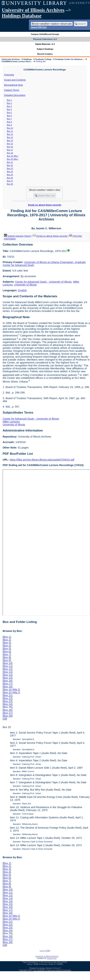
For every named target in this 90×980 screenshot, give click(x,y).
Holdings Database (22, 16)
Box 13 (10, 137)
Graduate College (43, 59)
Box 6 (9, 116)
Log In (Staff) (45, 951)
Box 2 (9, 103)
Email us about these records (45, 205)
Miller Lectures (11, 422)
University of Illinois (26, 285)
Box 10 (10, 128)
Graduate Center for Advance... (70, 59)
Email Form (52, 958)
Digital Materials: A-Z (45, 44)
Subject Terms (12, 90)
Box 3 (9, 106)
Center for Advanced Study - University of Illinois (43, 282)
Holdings (28, 59)
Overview (9, 75)
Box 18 (10, 153)
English (22, 290)
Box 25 (10, 175)
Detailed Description (15, 95)
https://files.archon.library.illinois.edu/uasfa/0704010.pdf (42, 460)
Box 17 (10, 150)
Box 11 (10, 131)
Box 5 (9, 112)
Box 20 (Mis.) (13, 159)
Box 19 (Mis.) (13, 156)
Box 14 (10, 140)
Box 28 (10, 184)
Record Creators (45, 54)
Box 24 (10, 171)
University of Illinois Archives (33, 10)
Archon (42, 968)
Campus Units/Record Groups (45, 34)
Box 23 (10, 168)
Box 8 (9, 122)
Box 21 (10, 162)
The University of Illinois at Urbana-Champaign (52, 970)
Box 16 (10, 147)
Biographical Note (14, 85)
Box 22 (10, 165)
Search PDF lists (39, 27)
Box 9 (9, 125)
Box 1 (9, 100)
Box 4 (9, 109)
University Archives (11, 59)
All (5, 719)
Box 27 (10, 181)
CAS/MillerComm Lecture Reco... (17, 61)
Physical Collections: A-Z (45, 39)
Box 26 (10, 178)
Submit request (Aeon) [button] (18, 236)
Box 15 (10, 144)
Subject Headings (45, 49)
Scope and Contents (15, 80)
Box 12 (10, 134)
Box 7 (9, 119)
